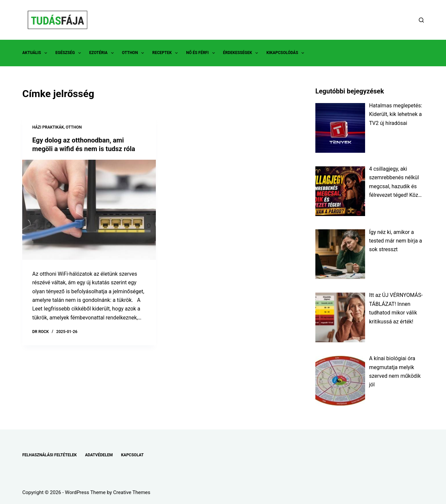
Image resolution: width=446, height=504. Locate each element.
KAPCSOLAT (132, 455)
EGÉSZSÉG (69, 53)
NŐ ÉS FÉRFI (202, 53)
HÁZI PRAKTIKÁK (48, 127)
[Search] (421, 20)
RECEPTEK (166, 53)
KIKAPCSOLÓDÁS (287, 53)
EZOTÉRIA (103, 53)
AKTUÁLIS (36, 53)
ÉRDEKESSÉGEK (242, 53)
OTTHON (134, 53)
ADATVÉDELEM (99, 455)
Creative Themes (132, 492)
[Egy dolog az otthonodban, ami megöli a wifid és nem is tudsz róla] (89, 210)
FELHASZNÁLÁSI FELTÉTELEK (49, 455)
